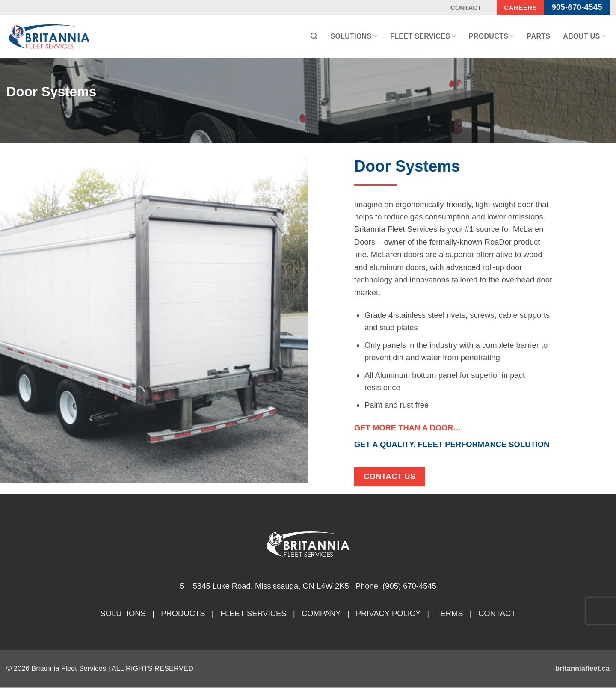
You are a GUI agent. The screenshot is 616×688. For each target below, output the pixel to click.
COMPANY (321, 613)
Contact (466, 7)
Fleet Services (423, 36)
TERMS (449, 613)
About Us (584, 36)
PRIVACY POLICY (388, 613)
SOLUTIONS (123, 613)
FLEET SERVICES (253, 613)
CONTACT (497, 613)
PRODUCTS (183, 613)
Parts (539, 36)
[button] (314, 36)
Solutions (354, 36)
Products (492, 36)
